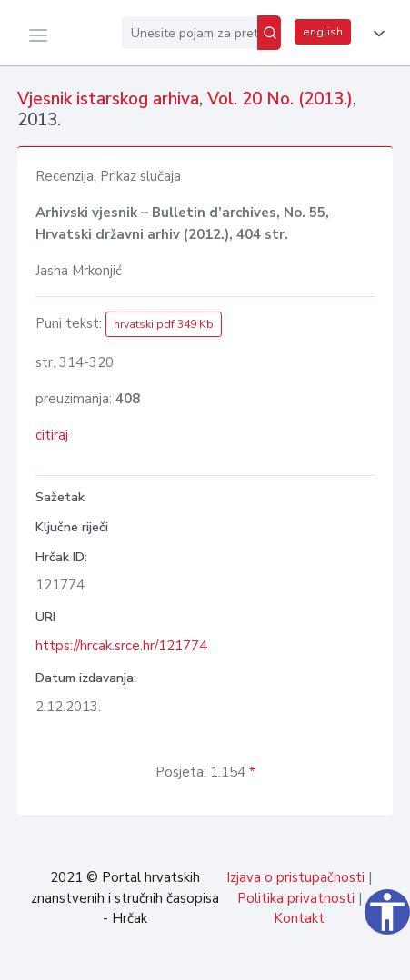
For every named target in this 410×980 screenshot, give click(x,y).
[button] (375, 34)
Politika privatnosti (296, 898)
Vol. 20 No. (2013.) (280, 99)
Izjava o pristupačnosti (295, 877)
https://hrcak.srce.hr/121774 (121, 646)
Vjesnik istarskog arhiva (108, 99)
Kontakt (299, 918)
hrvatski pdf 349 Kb (164, 324)
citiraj (52, 435)
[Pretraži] (269, 33)
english (323, 32)
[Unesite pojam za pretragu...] (190, 33)
